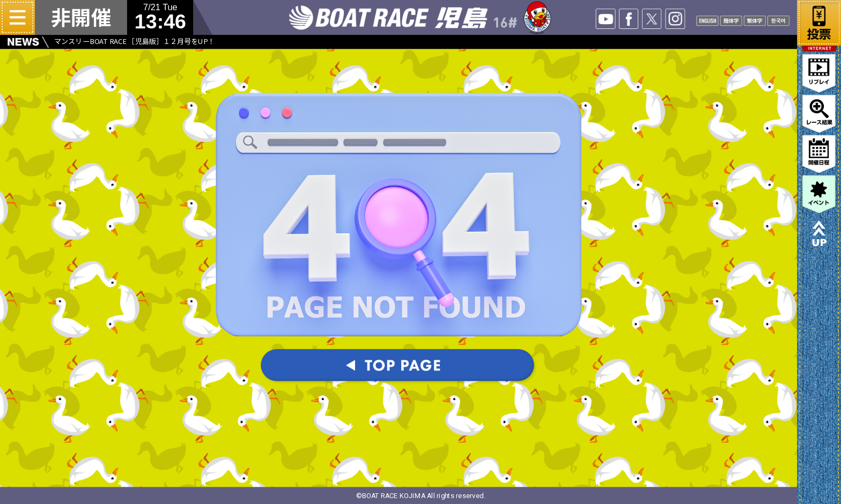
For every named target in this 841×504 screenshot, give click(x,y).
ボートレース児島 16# (420, 17)
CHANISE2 (755, 20)
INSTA (676, 19)
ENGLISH (708, 20)
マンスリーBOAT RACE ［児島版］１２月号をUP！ (134, 41)
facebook (629, 19)
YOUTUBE (606, 19)
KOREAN (779, 20)
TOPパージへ (399, 367)
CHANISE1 (731, 20)
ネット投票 (819, 21)
